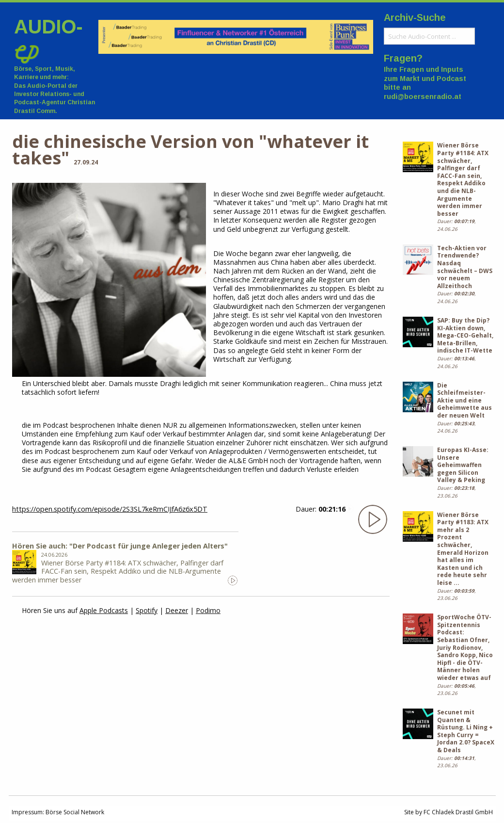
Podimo (208, 610)
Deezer (177, 610)
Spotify (147, 610)
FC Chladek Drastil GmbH (458, 812)
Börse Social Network (75, 812)
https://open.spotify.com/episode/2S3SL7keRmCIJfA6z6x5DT (110, 509)
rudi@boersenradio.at (423, 97)
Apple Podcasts (104, 610)
